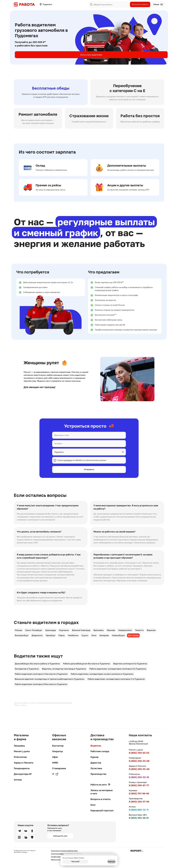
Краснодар (55, 631)
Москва (19, 631)
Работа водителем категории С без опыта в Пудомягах (42, 689)
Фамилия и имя (61, 435)
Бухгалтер (58, 746)
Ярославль (108, 631)
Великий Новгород (89, 631)
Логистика (96, 768)
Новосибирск (147, 638)
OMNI (55, 763)
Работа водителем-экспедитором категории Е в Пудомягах (122, 682)
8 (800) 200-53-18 (139, 777)
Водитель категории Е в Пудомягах (134, 675)
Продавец (19, 746)
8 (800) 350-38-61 (139, 818)
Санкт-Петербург (36, 631)
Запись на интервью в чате (102, 792)
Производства (98, 774)
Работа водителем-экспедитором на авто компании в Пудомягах (104, 689)
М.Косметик (20, 757)
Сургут (108, 638)
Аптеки (18, 780)
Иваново (122, 631)
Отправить (89, 470)
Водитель (96, 746)
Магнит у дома (22, 751)
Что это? (75, 862)
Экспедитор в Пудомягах (27, 682)
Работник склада (100, 751)
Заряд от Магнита (24, 763)
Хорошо (103, 862)
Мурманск (70, 631)
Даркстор (96, 763)
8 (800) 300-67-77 (139, 785)
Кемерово (131, 638)
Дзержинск (53, 638)
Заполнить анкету (140, 4)
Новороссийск (138, 631)
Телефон (58, 444)
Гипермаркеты (22, 768)
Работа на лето (100, 785)
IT (55, 774)
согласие (68, 460)
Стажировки (59, 768)
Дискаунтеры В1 (23, 774)
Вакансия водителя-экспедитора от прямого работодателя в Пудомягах (50, 696)
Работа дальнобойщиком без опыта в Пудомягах (89, 675)
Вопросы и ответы (100, 799)
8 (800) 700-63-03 (139, 753)
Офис (55, 757)
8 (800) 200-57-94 (139, 802)
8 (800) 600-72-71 (139, 810)
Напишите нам (60, 836)
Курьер (94, 757)
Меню (158, 4)
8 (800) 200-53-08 (139, 761)
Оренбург (68, 638)
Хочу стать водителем (35, 55)
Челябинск (94, 638)
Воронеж (20, 638)
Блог (93, 805)
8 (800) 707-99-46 (139, 794)
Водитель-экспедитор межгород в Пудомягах (66, 682)
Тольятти (154, 631)
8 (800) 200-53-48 (139, 769)
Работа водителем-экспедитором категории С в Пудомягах (118, 696)
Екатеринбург (36, 638)
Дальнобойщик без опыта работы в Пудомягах (38, 675)
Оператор (57, 751)
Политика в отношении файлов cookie (64, 851)
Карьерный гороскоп (102, 811)
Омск (119, 638)
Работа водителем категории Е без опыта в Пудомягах (42, 703)
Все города (21, 645)
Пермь (81, 638)
